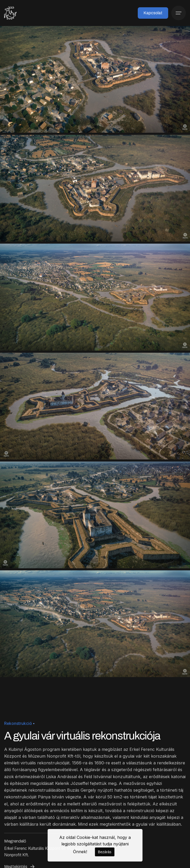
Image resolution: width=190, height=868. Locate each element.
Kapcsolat (153, 13)
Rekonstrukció (18, 723)
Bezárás (105, 852)
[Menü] (179, 13)
